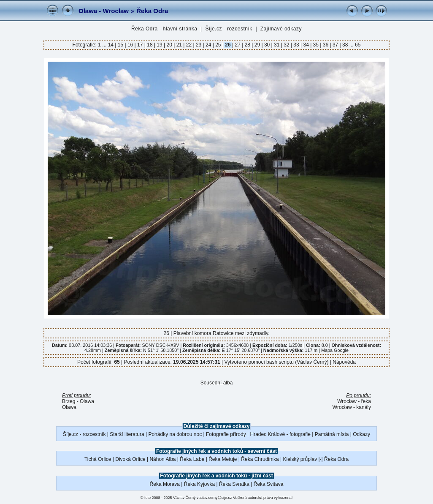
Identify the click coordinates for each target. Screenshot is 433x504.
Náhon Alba (162, 459)
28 (247, 45)
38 (345, 45)
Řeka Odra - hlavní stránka (164, 29)
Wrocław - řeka (354, 401)
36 (325, 45)
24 (208, 45)
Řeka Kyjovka (199, 484)
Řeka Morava (165, 484)
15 (120, 45)
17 (140, 45)
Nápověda (344, 362)
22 (189, 45)
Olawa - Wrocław (104, 11)
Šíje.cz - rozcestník (229, 29)
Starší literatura (127, 434)
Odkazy (361, 434)
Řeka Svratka (234, 484)
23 (199, 45)
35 (316, 45)
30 (267, 45)
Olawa (69, 407)
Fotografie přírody (226, 434)
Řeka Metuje (223, 459)
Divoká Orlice (130, 459)
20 (169, 45)
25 (218, 45)
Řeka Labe (192, 459)
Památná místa (332, 434)
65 (358, 45)
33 (296, 45)
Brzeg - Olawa (78, 401)
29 (257, 45)
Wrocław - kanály (352, 407)
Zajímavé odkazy (281, 29)
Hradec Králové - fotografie (280, 434)
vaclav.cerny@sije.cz (214, 498)
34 (306, 45)
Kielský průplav (300, 459)
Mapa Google (335, 350)
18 (150, 45)
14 (112, 45)
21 (179, 45)
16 (130, 45)
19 (160, 45)
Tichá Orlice (98, 459)
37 (336, 45)
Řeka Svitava (269, 484)
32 (287, 45)
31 (277, 45)
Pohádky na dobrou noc (175, 434)
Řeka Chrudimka (260, 459)
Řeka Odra (152, 11)
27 (238, 45)
